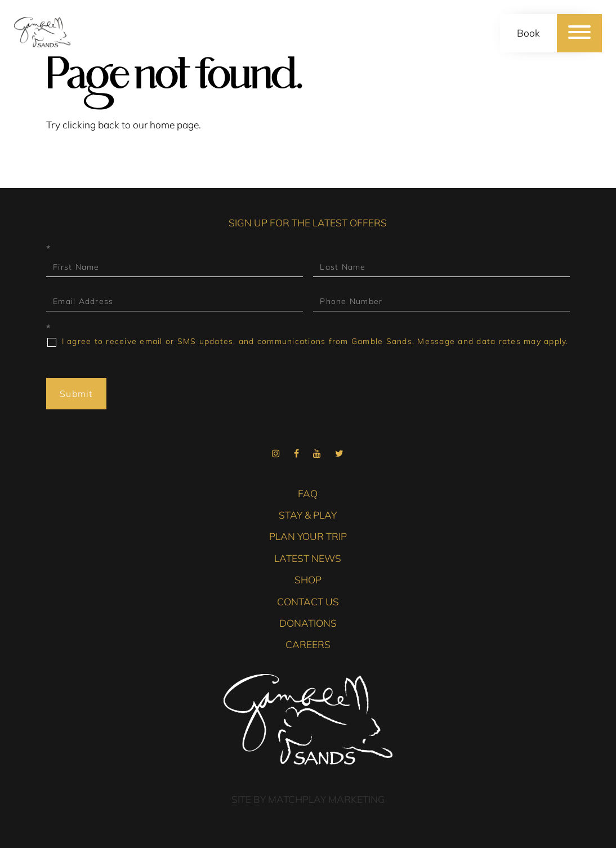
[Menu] (579, 33)
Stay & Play (308, 515)
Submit (76, 394)
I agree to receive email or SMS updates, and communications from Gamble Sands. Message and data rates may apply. (308, 342)
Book (528, 33)
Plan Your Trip (308, 536)
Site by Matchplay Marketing (308, 799)
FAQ (308, 494)
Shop (308, 580)
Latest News (308, 558)
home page (174, 125)
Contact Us (308, 602)
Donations (308, 623)
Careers (308, 644)
